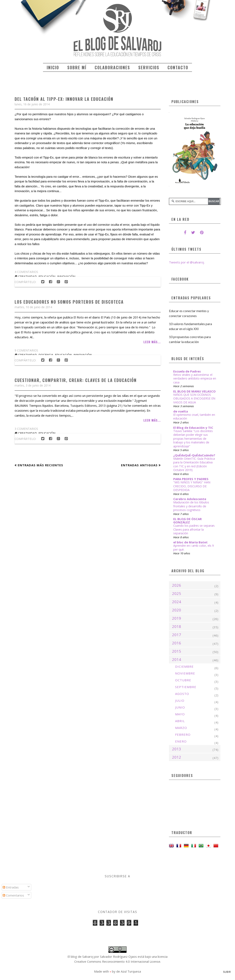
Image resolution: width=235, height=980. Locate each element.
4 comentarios (26, 272)
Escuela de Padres (187, 371)
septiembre (186, 687)
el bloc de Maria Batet (190, 542)
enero (181, 741)
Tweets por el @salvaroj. (187, 262)
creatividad (27, 433)
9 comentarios (26, 350)
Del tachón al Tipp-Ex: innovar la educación (64, 99)
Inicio (53, 67)
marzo (181, 728)
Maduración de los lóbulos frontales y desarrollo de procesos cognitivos (191, 506)
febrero (183, 734)
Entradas (11, 887)
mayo (180, 714)
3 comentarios (26, 429)
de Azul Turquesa (129, 971)
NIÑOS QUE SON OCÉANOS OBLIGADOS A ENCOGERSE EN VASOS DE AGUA (194, 398)
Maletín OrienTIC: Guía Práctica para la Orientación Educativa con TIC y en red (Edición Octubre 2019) (194, 464)
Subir (227, 972)
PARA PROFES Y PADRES (191, 479)
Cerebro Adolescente (190, 499)
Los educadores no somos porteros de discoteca (69, 302)
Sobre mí (77, 67)
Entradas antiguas (139, 465)
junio (180, 707)
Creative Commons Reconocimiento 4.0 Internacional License (117, 961)
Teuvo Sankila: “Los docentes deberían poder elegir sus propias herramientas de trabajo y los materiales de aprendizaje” (193, 439)
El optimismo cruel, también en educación (194, 417)
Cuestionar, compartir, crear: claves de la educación (76, 380)
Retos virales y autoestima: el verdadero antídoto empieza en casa (195, 378)
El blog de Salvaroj (80, 956)
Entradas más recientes (40, 465)
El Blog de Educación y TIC (193, 428)
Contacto (178, 67)
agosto (182, 694)
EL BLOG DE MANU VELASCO (194, 391)
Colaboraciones (112, 67)
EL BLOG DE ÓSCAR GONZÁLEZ (187, 521)
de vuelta (181, 411)
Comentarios (13, 895)
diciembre (184, 666)
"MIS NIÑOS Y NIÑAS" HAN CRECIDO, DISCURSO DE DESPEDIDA (192, 486)
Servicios (149, 67)
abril (180, 721)
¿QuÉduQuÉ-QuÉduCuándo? (194, 455)
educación (47, 433)
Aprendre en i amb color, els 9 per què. (194, 548)
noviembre (185, 673)
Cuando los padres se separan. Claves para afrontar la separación (194, 529)
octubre (183, 680)
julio (180, 700)
